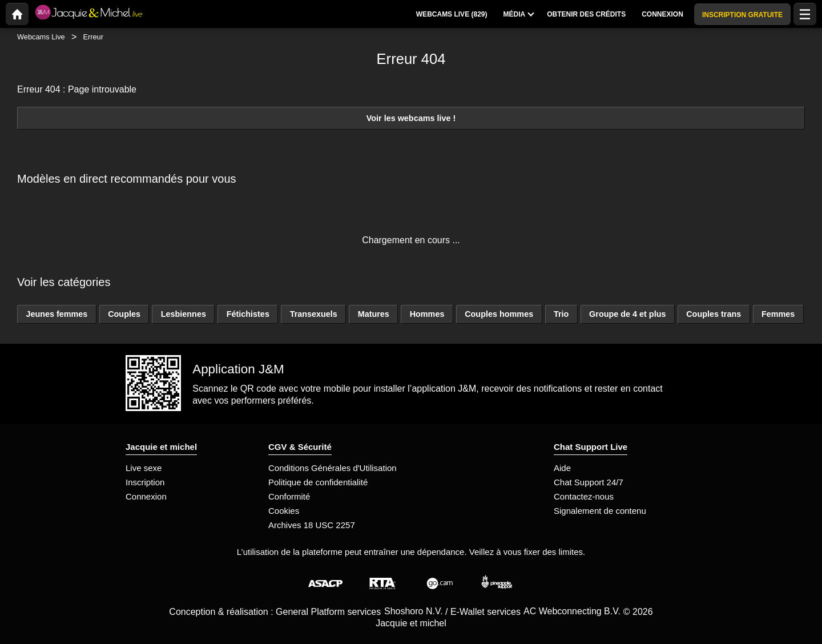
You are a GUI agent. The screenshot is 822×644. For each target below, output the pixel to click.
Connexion (146, 496)
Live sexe (144, 468)
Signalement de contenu (600, 511)
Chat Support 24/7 (589, 482)
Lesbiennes (184, 314)
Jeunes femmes (57, 314)
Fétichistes (248, 314)
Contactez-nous (584, 496)
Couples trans (714, 314)
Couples (124, 314)
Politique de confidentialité (318, 482)
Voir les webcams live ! (411, 118)
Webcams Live (41, 37)
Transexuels (314, 314)
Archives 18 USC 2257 (312, 525)
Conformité (289, 496)
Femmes (778, 314)
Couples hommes (499, 314)
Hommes (427, 314)
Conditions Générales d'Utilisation (333, 468)
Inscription (145, 482)
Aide (562, 468)
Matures (374, 314)
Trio (561, 314)
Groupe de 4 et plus (627, 314)
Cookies (284, 511)
